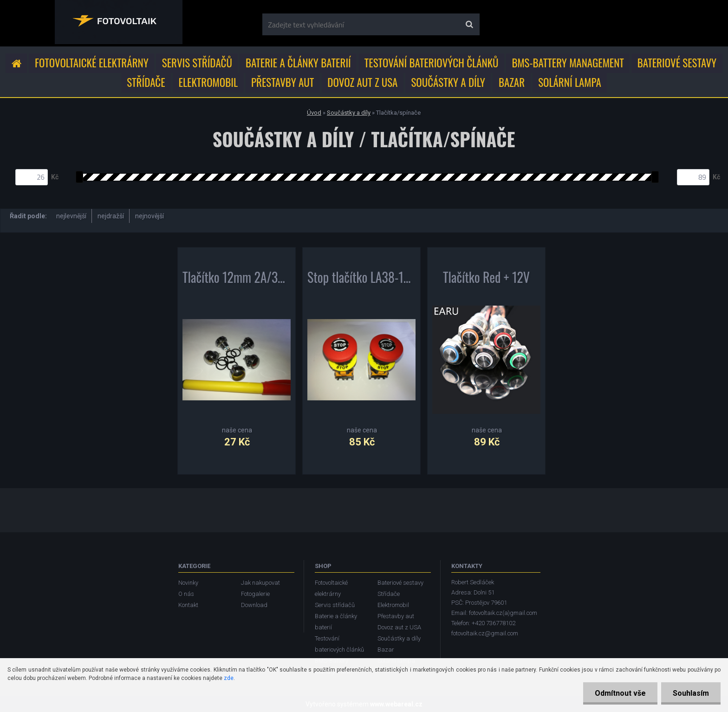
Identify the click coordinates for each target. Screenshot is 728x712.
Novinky (188, 583)
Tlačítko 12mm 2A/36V (237, 279)
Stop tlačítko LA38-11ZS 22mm (361, 279)
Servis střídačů (197, 63)
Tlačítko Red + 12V (486, 279)
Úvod (314, 113)
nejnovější (149, 216)
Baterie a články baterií (298, 63)
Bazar (512, 82)
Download (254, 605)
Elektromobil (208, 82)
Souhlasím (691, 693)
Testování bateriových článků (432, 63)
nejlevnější (71, 216)
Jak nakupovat (260, 583)
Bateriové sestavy (677, 63)
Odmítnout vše (620, 693)
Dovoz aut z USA (362, 82)
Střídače (146, 82)
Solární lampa (570, 82)
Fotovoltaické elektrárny (92, 63)
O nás (186, 594)
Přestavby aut (283, 82)
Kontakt (188, 605)
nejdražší (111, 216)
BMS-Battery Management (568, 63)
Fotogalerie (255, 594)
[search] (469, 25)
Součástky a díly (448, 82)
